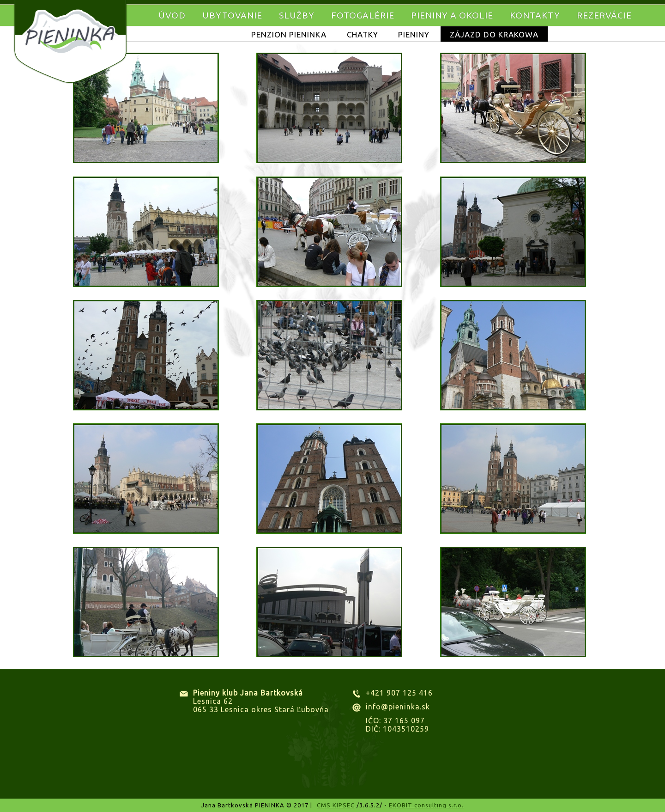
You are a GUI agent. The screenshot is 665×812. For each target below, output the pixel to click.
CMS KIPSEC (336, 805)
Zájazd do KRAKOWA (494, 34)
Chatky (363, 34)
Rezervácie (604, 15)
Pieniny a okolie (452, 15)
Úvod (172, 15)
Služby (297, 15)
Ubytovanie (232, 15)
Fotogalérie (363, 15)
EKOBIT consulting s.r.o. (426, 805)
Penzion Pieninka (289, 34)
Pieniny (414, 34)
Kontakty (535, 15)
